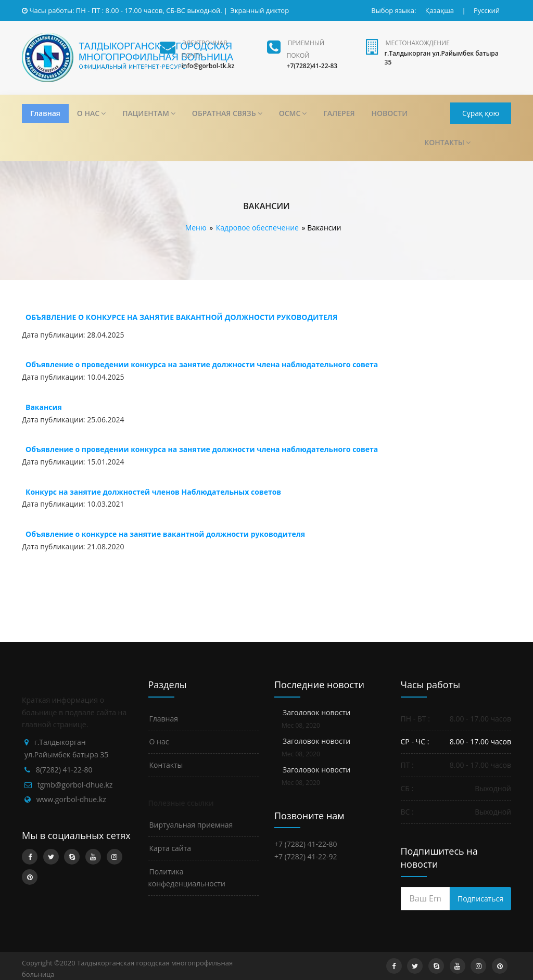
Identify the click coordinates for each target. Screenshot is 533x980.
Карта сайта (170, 848)
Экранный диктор (260, 10)
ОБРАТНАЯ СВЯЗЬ (227, 113)
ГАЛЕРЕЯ (339, 113)
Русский (487, 10)
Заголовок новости (316, 712)
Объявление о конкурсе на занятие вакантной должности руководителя (165, 534)
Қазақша (440, 10)
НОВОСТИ (390, 113)
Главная (45, 113)
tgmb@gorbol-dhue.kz (75, 785)
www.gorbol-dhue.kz (71, 799)
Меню (196, 228)
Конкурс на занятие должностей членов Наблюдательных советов (153, 492)
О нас (159, 742)
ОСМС (293, 113)
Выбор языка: (394, 10)
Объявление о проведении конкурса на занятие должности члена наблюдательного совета (202, 364)
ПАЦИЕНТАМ (149, 113)
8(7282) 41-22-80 (64, 770)
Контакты (166, 765)
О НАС (91, 113)
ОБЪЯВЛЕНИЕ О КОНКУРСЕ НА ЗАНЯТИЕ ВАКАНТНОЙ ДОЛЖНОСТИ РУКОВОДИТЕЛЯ (181, 317)
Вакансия (44, 407)
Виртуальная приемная (191, 825)
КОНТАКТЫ (447, 142)
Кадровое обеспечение (257, 228)
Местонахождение (418, 43)
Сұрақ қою (481, 113)
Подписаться (480, 899)
